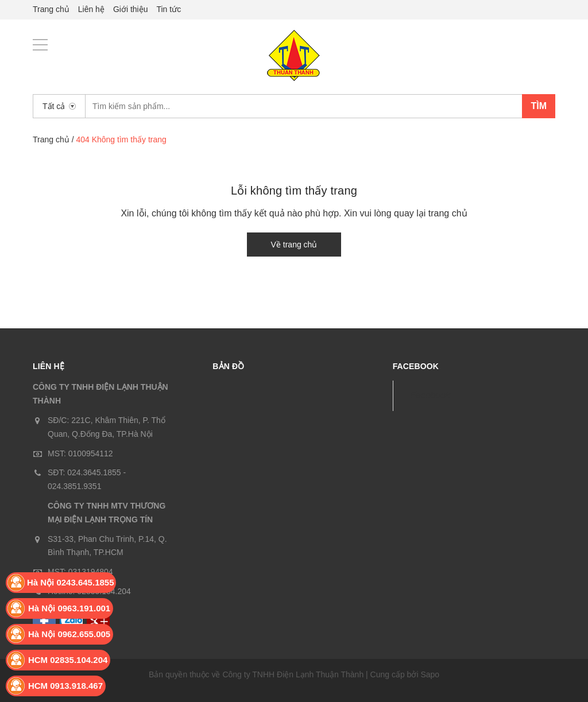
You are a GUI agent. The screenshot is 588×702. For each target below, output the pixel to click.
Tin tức (169, 9)
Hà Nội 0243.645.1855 (71, 582)
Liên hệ (91, 9)
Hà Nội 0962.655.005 (69, 634)
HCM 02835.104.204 (68, 660)
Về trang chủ (294, 245)
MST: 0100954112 (80, 453)
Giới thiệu (131, 9)
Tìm (539, 106)
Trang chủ (51, 9)
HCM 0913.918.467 (65, 686)
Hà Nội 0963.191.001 (69, 608)
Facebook (430, 395)
